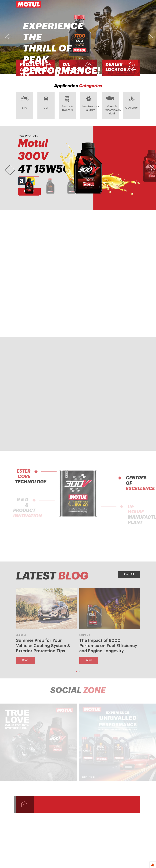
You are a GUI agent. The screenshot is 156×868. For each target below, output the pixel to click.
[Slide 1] (29, 188)
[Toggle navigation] (135, 4)
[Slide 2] (50, 188)
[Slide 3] (71, 188)
